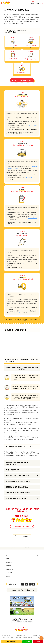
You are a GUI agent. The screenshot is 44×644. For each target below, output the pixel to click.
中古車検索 (9, 562)
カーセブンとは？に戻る (23, 536)
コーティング (9, 573)
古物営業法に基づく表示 (8, 638)
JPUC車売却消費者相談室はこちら (22, 590)
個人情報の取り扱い (22, 635)
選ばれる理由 (9, 569)
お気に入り (33, 3)
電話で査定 (38, 642)
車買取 (8, 559)
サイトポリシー (38, 638)
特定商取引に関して (37, 635)
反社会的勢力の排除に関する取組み (24, 638)
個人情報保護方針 (6, 635)
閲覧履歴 (37, 3)
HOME (8, 555)
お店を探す (9, 566)
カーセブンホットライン (32, 178)
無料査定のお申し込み (11, 642)
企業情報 (8, 576)
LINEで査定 (27, 642)
